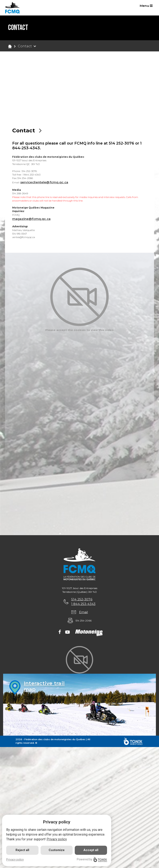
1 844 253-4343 (83, 605)
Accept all (91, 850)
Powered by (92, 859)
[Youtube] (67, 634)
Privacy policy (57, 839)
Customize (57, 850)
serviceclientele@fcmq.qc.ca (46, 182)
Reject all (22, 850)
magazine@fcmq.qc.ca (32, 219)
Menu (147, 7)
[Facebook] (60, 634)
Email (84, 613)
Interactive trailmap (45, 688)
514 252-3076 (82, 600)
